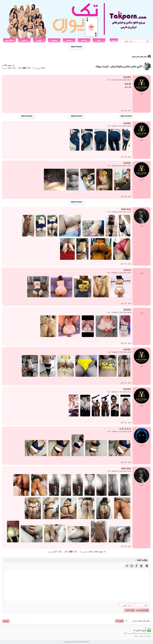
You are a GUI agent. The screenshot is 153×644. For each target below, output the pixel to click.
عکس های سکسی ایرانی (139, 57)
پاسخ (130, 111)
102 (29, 68)
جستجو (69, 40)
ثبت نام (84, 40)
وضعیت (54, 40)
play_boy (126, 209)
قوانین (39, 40)
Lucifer (127, 77)
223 (14, 68)
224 (9, 68)
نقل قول (124, 111)
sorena (127, 270)
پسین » (4, 68)
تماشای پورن (9, 40)
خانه (99, 40)
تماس (24, 40)
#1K (109, 80)
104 (20, 68)
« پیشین (38, 68)
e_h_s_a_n (125, 429)
